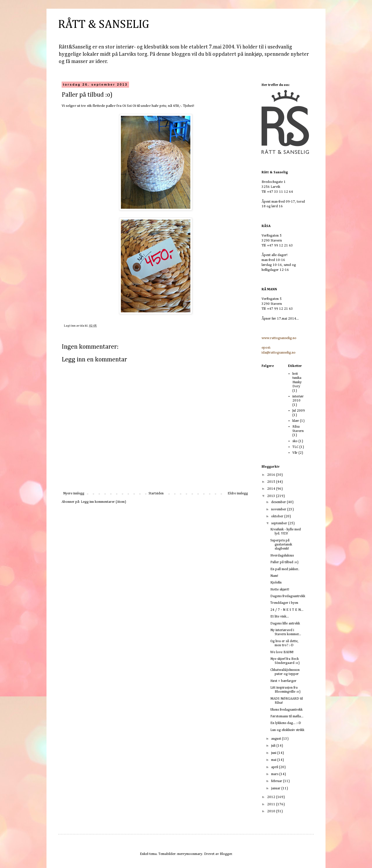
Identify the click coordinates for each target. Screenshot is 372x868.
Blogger (226, 854)
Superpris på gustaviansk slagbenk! (281, 545)
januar (276, 788)
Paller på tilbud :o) (284, 562)
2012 (272, 797)
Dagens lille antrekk (285, 624)
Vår (295, 453)
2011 (272, 804)
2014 (272, 489)
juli (274, 746)
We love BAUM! (282, 652)
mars (275, 774)
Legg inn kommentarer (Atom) (103, 502)
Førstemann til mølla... (287, 716)
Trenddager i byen (284, 603)
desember (279, 502)
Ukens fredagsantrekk (286, 710)
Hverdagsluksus (282, 556)
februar (277, 781)
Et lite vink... (280, 617)
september (280, 523)
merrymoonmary (190, 854)
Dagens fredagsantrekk (288, 596)
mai (274, 760)
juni (274, 753)
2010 (272, 811)
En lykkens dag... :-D (286, 723)
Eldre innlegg (238, 494)
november (279, 509)
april (275, 767)
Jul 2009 (299, 411)
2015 (272, 482)
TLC (295, 447)
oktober (278, 516)
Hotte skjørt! (280, 590)
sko (295, 441)
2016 (272, 475)
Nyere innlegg (74, 494)
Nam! (274, 576)
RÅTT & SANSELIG (104, 25)
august (277, 739)
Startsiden (156, 494)
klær (296, 421)
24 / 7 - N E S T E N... (287, 610)
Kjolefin (276, 583)
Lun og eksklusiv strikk (287, 730)
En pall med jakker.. (285, 569)
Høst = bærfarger (283, 681)
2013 (272, 496)
